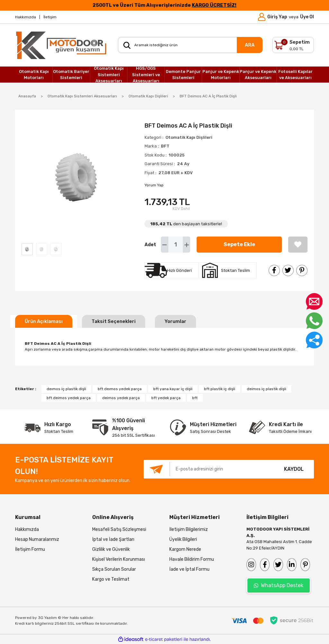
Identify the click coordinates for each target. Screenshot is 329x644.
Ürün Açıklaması (44, 321)
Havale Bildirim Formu (192, 559)
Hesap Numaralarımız (37, 539)
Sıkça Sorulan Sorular (114, 569)
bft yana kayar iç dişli (173, 389)
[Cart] (293, 45)
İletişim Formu (30, 549)
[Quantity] (176, 245)
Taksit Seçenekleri (114, 321)
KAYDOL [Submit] (294, 469)
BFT (165, 146)
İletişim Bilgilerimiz (189, 529)
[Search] (190, 45)
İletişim (50, 17)
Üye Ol (307, 17)
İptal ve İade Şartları (113, 539)
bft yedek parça (166, 398)
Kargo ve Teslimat (111, 579)
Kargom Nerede (185, 549)
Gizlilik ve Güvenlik (111, 549)
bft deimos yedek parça (69, 398)
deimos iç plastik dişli (267, 389)
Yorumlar (175, 321)
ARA (250, 45)
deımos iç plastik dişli (66, 389)
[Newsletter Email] (209, 469)
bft (195, 398)
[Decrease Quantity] (165, 245)
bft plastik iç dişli (220, 389)
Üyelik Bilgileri (183, 539)
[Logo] (62, 45)
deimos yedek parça (121, 398)
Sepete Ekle (239, 244)
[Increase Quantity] (187, 245)
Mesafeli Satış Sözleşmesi (119, 529)
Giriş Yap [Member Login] (277, 17)
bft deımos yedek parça (120, 389)
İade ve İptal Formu (189, 569)
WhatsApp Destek (279, 585)
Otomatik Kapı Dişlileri (189, 137)
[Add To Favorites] (298, 245)
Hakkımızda (26, 17)
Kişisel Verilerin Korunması (119, 559)
